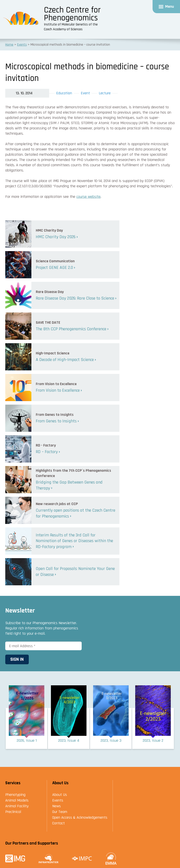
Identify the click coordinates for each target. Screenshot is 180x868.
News (57, 806)
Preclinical (13, 812)
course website (88, 197)
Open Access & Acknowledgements (80, 817)
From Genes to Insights (56, 421)
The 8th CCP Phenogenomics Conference (71, 329)
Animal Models (17, 800)
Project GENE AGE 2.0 (54, 268)
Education (64, 93)
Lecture (105, 93)
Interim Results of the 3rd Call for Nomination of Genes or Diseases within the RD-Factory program (74, 541)
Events (58, 800)
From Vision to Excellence (58, 390)
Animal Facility (17, 806)
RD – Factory (47, 452)
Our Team (60, 812)
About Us (60, 795)
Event (85, 93)
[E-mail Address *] (43, 646)
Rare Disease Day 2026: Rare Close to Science (75, 298)
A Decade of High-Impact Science (65, 360)
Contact (58, 823)
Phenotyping (15, 795)
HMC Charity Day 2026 (56, 237)
